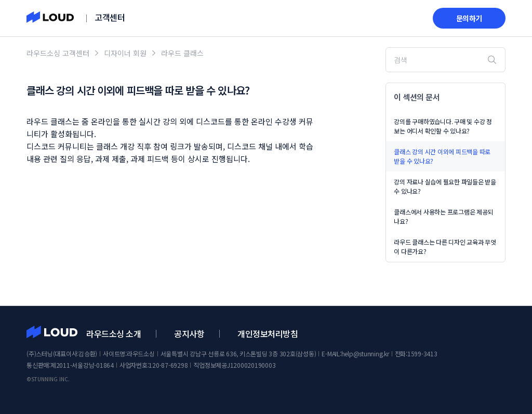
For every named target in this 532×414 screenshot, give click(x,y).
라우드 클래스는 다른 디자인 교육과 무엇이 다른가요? (445, 246)
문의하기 (469, 18)
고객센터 (110, 17)
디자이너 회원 (125, 53)
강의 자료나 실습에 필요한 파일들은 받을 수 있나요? (445, 186)
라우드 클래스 (182, 53)
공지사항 (189, 333)
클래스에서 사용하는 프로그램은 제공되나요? (443, 216)
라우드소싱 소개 (114, 333)
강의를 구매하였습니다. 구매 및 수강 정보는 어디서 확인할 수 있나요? (443, 126)
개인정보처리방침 (268, 333)
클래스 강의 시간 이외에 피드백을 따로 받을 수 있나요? (442, 156)
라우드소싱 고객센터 (58, 53)
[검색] (445, 60)
